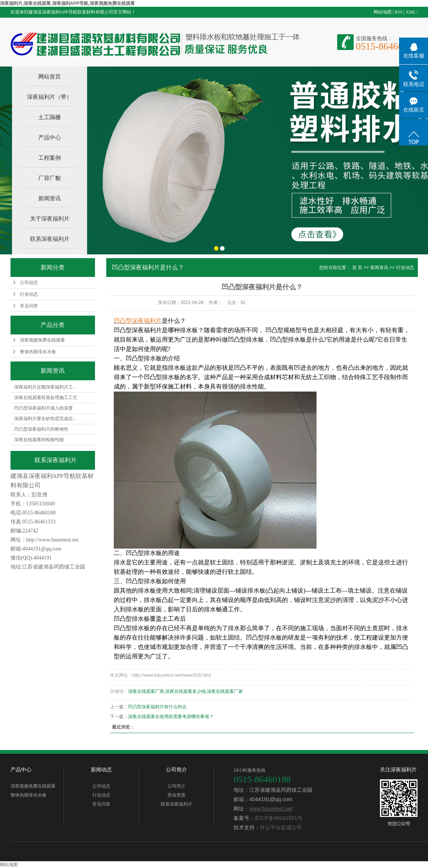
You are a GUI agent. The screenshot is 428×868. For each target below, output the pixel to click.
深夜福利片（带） (50, 97)
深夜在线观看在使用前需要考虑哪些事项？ (171, 717)
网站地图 (383, 12)
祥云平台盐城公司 (281, 827)
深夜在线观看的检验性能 (39, 440)
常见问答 (29, 306)
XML (411, 12)
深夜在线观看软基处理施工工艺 (46, 398)
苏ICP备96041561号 (279, 818)
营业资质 (176, 795)
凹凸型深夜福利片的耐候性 (41, 429)
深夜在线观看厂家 (225, 691)
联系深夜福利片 (50, 239)
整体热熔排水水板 (38, 352)
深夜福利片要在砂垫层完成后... (45, 419)
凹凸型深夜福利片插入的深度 (44, 408)
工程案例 (50, 158)
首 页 (357, 268)
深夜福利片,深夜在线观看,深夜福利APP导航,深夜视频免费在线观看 (67, 3)
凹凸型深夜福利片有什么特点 (157, 707)
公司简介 (176, 770)
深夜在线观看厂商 (146, 691)
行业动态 (29, 294)
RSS (399, 12)
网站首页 (50, 76)
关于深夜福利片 (50, 219)
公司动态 (29, 283)
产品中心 (50, 137)
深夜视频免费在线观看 (42, 340)
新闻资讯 (50, 198)
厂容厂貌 (50, 178)
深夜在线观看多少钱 (185, 691)
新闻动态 (101, 770)
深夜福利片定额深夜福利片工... (45, 387)
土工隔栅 (50, 117)
